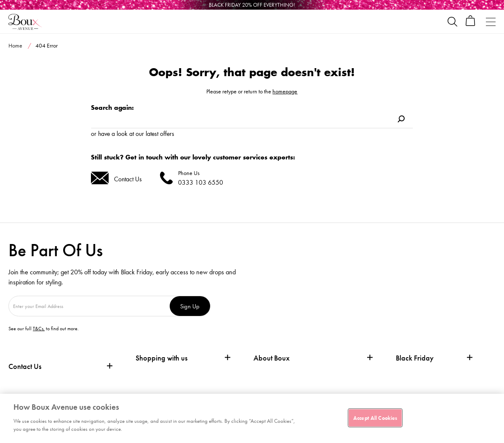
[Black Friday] (252, 5)
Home (15, 45)
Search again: (112, 107)
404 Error (47, 45)
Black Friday (415, 358)
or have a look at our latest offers (133, 134)
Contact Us (128, 179)
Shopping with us (161, 358)
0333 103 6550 (201, 182)
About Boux (272, 358)
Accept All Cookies (375, 418)
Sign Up (190, 306)
